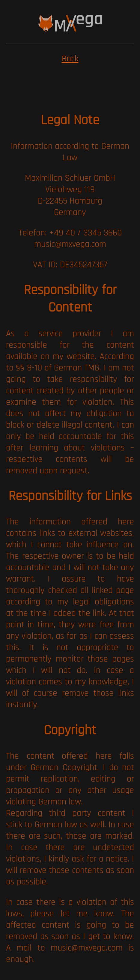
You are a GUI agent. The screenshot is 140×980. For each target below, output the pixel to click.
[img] (70, 23)
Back (70, 59)
